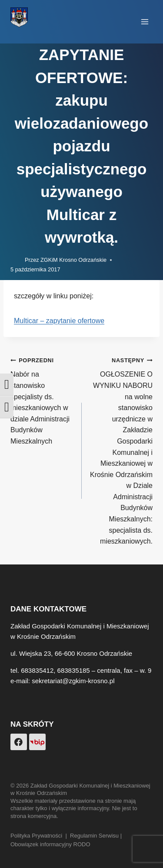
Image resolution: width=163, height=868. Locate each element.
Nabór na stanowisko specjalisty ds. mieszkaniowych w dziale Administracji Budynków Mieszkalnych (43, 400)
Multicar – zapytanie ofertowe (59, 321)
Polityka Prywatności (36, 836)
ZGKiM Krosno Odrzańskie (73, 260)
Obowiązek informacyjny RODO (50, 844)
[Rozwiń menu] (145, 22)
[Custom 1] (37, 742)
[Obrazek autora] (16, 260)
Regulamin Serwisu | (97, 836)
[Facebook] (19, 742)
